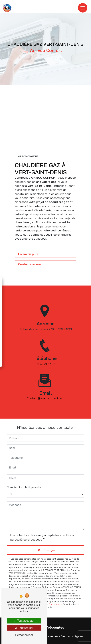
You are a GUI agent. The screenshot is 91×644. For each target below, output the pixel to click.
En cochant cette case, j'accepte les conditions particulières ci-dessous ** (42, 537)
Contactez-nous (30, 264)
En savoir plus (28, 254)
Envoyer (49, 550)
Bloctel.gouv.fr (55, 604)
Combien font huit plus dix (24, 487)
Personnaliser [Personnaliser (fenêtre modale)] (24, 635)
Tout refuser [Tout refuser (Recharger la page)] (24, 628)
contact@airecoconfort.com (45, 393)
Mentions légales (72, 636)
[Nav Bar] (83, 8)
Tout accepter (24, 621)
